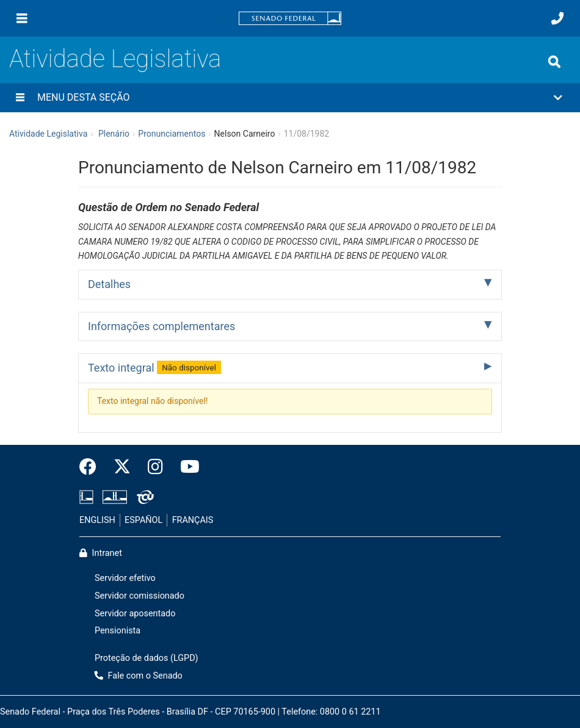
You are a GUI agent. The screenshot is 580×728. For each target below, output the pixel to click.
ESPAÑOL (143, 520)
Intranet (101, 553)
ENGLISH (97, 520)
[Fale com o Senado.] (557, 18)
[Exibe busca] (554, 62)
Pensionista (118, 631)
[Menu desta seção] (20, 98)
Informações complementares (161, 326)
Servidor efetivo (125, 578)
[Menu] (22, 18)
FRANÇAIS (193, 520)
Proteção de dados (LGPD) (147, 658)
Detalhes (109, 284)
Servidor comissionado (140, 596)
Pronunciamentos (172, 134)
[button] (290, 98)
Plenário (114, 134)
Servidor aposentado (135, 614)
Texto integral (154, 367)
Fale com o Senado (139, 676)
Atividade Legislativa (115, 59)
